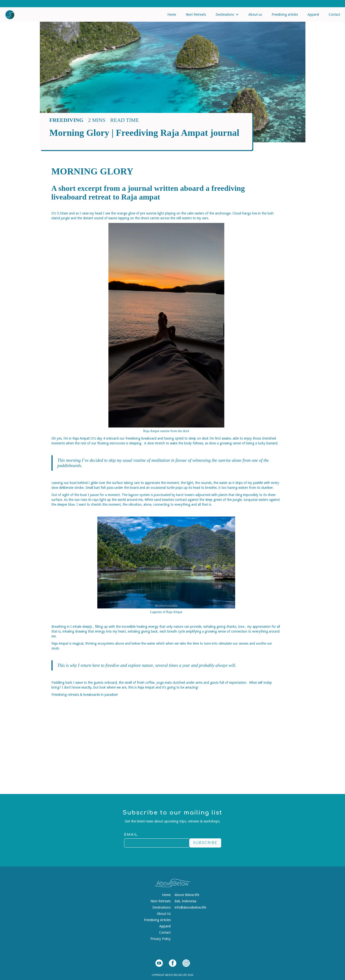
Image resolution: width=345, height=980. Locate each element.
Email (131, 835)
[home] (7, 14)
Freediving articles (285, 14)
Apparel (313, 14)
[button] (227, 14)
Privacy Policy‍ (161, 939)
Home (172, 14)
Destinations (162, 907)
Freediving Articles (157, 920)
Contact (334, 14)
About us (255, 14)
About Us (164, 914)
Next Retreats (196, 14)
